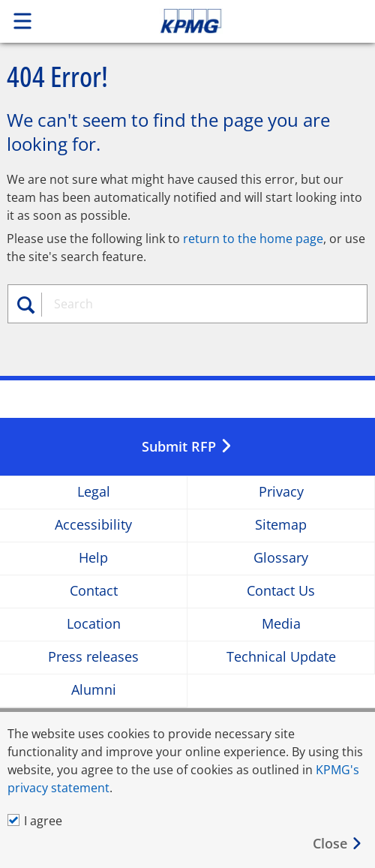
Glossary (281, 558)
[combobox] (194, 304)
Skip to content (226, 21)
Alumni (94, 690)
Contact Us (281, 591)
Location (94, 624)
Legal (94, 492)
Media (281, 624)
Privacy (281, 492)
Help (93, 558)
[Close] (338, 844)
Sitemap (281, 525)
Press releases (93, 657)
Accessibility (93, 525)
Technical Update (281, 657)
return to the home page (253, 239)
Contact (94, 591)
